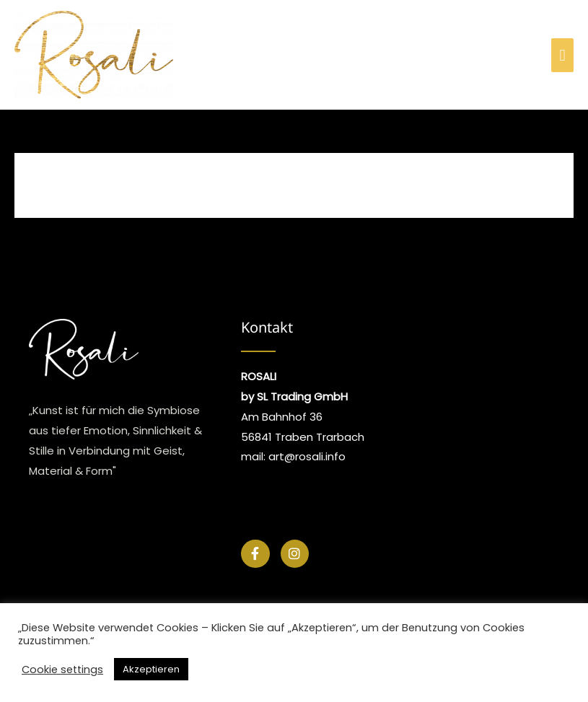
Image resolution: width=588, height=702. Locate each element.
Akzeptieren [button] (151, 669)
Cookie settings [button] (62, 670)
